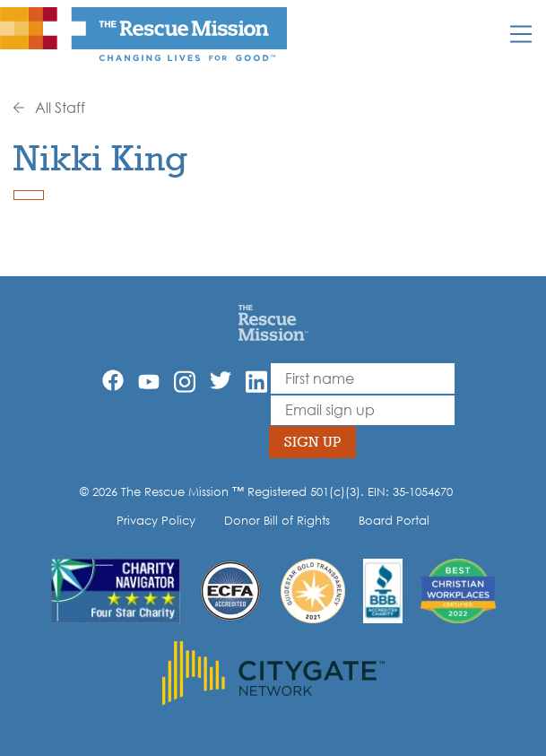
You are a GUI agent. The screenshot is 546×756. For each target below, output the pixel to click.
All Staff (49, 108)
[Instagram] (185, 382)
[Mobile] (521, 34)
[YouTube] (149, 380)
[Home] (273, 322)
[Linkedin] (256, 382)
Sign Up (312, 442)
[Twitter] (221, 380)
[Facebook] (113, 380)
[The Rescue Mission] (143, 33)
